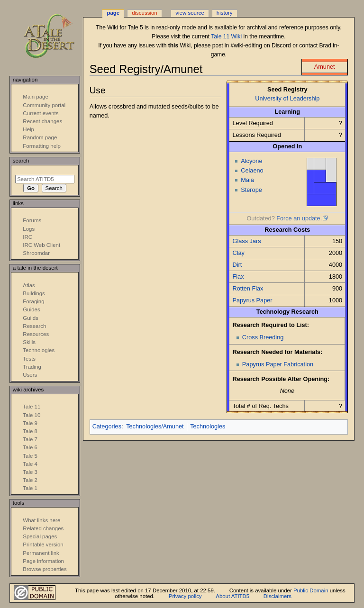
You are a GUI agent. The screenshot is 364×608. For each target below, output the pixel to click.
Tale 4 (30, 464)
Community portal (44, 105)
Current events (41, 113)
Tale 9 (30, 423)
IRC (27, 237)
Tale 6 (30, 447)
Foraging (33, 301)
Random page (40, 137)
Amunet (325, 67)
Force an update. (299, 218)
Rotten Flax (248, 289)
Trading (32, 367)
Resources (36, 334)
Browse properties (45, 569)
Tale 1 (30, 488)
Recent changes (42, 121)
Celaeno (252, 171)
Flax (238, 277)
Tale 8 (30, 431)
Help (28, 129)
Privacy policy (185, 596)
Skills (29, 342)
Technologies (208, 427)
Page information (43, 561)
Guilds (30, 318)
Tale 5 (30, 456)
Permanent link (41, 553)
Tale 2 (30, 480)
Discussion (144, 13)
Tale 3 (30, 472)
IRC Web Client (41, 245)
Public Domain (311, 590)
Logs (29, 229)
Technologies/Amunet (155, 427)
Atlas (29, 285)
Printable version (43, 544)
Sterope (251, 190)
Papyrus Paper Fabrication (278, 364)
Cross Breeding (263, 337)
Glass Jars (247, 241)
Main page (36, 97)
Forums (32, 220)
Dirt (237, 265)
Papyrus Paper (253, 300)
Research (34, 326)
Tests (29, 359)
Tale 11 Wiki (226, 36)
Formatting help (42, 146)
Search (21, 161)
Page (113, 13)
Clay (239, 253)
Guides (31, 309)
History (225, 13)
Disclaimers (278, 596)
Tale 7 (30, 439)
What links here (41, 520)
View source (190, 13)
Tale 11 (32, 407)
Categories (107, 427)
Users (30, 375)
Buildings (34, 293)
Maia (247, 180)
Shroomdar (36, 253)
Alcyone (251, 161)
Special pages (40, 536)
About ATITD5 (232, 596)
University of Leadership (287, 99)
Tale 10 (32, 415)
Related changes (43, 528)
